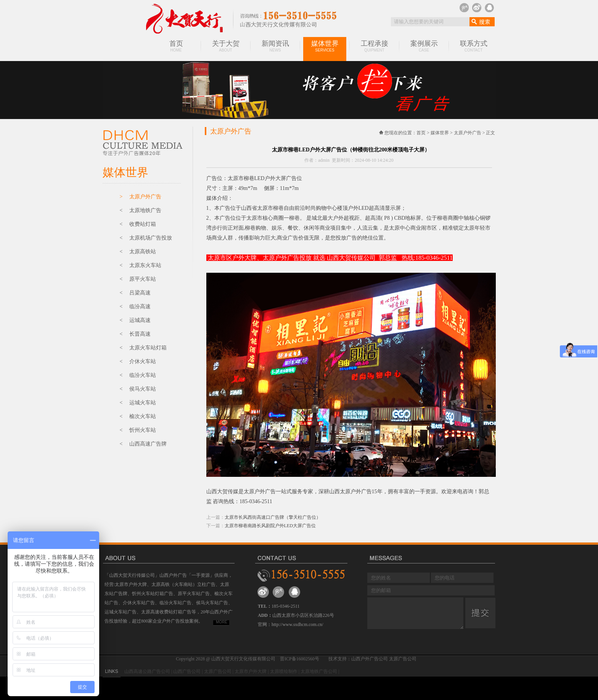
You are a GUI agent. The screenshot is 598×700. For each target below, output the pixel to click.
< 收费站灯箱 (138, 224)
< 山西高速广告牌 (143, 444)
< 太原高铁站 (138, 252)
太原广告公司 (218, 671)
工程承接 (375, 46)
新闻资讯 (275, 46)
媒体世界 (325, 46)
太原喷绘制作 (284, 671)
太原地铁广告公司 (319, 671)
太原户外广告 (468, 133)
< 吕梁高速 (135, 293)
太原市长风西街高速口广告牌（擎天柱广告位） (273, 517)
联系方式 (474, 46)
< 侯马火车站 (138, 389)
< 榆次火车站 (138, 416)
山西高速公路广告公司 (147, 671)
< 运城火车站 (138, 403)
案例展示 (424, 46)
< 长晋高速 (135, 334)
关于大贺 (226, 46)
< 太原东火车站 (141, 265)
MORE (222, 622)
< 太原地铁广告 (141, 210)
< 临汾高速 (135, 307)
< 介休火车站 (138, 361)
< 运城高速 (135, 320)
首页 (176, 46)
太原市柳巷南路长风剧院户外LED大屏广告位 (270, 526)
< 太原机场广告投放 (146, 238)
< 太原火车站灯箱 (143, 348)
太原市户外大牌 (251, 671)
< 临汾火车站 (138, 375)
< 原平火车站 (138, 279)
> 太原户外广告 (141, 197)
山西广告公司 (187, 671)
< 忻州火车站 (138, 430)
